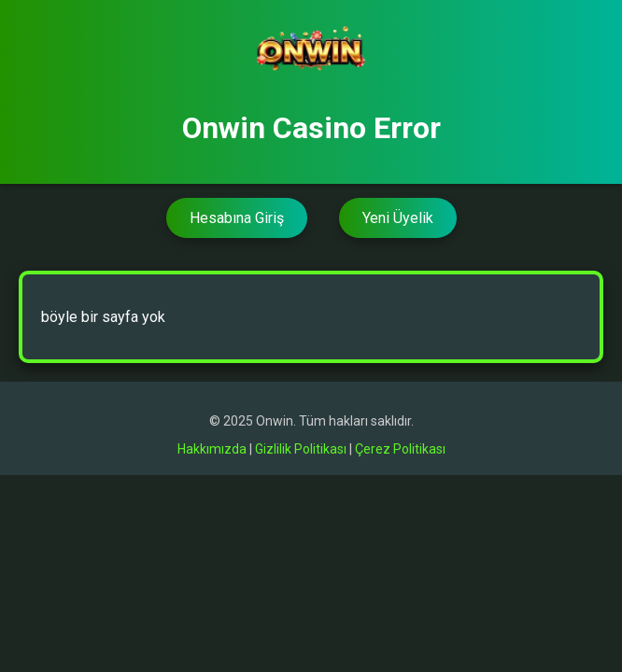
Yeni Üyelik (398, 218)
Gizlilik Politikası (301, 449)
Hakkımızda (212, 449)
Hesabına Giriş (237, 218)
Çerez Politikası (400, 449)
